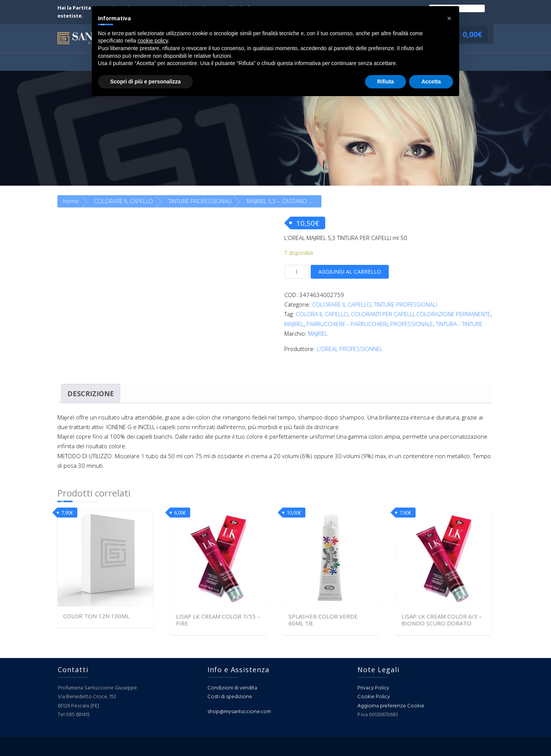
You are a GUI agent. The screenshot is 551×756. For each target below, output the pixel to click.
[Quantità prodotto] (297, 272)
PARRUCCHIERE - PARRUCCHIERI (347, 324)
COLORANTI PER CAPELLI (382, 314)
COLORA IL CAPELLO (322, 314)
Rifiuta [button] (386, 82)
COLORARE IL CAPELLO (124, 201)
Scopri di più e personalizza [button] (145, 82)
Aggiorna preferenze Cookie (391, 706)
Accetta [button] (431, 82)
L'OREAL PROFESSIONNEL (350, 349)
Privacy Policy (373, 688)
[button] (449, 18)
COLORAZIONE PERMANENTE (453, 314)
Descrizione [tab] (91, 394)
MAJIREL (294, 324)
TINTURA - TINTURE (459, 324)
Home (71, 201)
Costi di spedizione (230, 697)
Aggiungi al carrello (350, 272)
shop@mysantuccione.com (239, 712)
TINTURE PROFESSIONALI (200, 201)
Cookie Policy (374, 697)
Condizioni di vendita (232, 688)
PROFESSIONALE (412, 324)
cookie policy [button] (153, 41)
